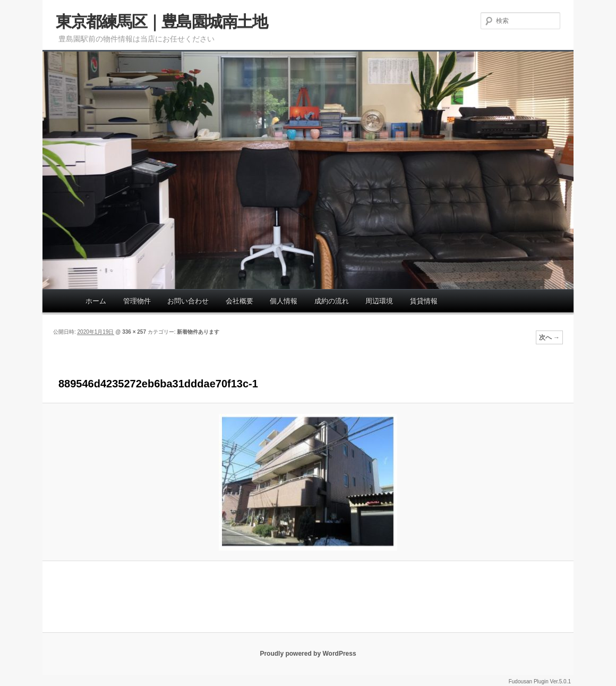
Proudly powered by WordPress (308, 654)
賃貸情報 (424, 301)
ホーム (96, 301)
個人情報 (284, 301)
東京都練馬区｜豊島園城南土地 (161, 22)
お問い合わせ (188, 301)
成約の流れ (332, 301)
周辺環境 (379, 301)
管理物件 (137, 301)
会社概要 (239, 301)
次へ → (549, 337)
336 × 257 (134, 332)
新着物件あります (198, 332)
